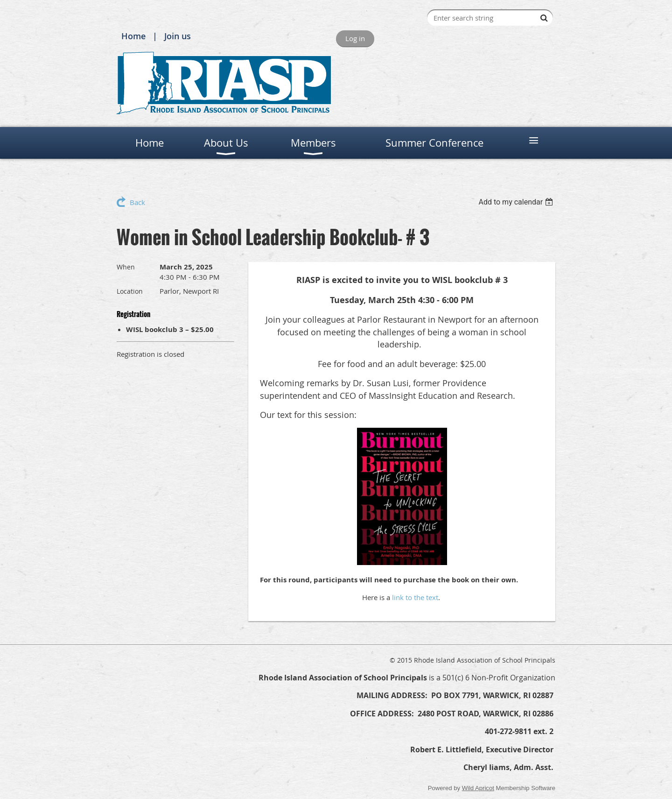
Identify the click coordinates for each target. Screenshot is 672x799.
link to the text (415, 597)
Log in (355, 38)
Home (133, 36)
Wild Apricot (478, 788)
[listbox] (517, 202)
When (126, 267)
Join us (178, 36)
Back (137, 202)
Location (130, 291)
